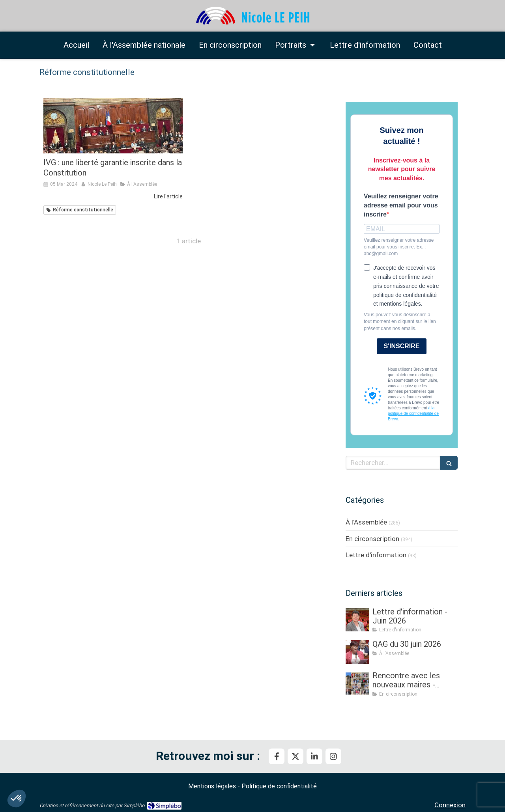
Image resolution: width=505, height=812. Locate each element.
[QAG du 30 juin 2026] (357, 652)
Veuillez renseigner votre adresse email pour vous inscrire (401, 205)
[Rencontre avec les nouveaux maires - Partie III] (357, 683)
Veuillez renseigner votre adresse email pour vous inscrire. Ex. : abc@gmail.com (399, 247)
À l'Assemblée (366, 522)
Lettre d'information (376, 555)
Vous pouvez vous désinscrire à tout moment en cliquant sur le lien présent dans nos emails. (400, 321)
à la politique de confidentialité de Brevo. (413, 413)
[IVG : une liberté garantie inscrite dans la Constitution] (113, 126)
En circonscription (372, 539)
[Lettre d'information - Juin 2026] (357, 620)
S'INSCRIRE (402, 346)
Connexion (450, 805)
